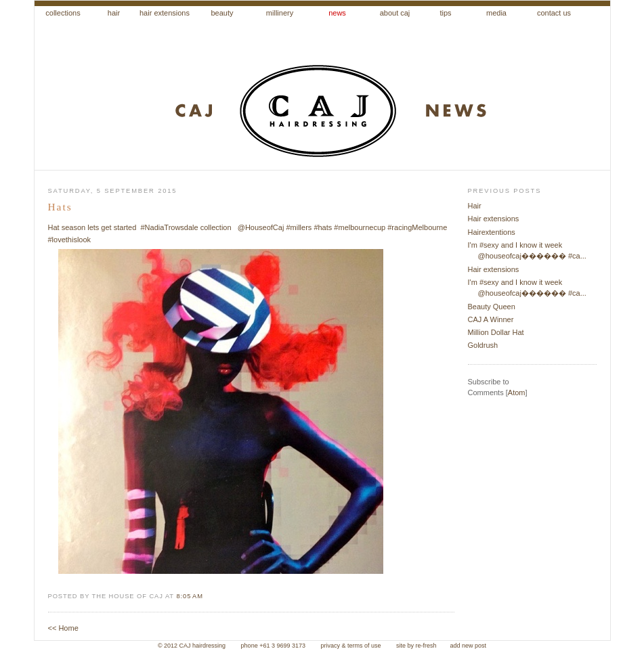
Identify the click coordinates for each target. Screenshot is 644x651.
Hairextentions (492, 232)
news (337, 13)
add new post (469, 646)
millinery (280, 13)
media (496, 13)
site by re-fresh (416, 646)
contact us (554, 13)
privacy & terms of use (351, 646)
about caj (395, 13)
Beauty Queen (492, 307)
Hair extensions (494, 219)
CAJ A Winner (491, 319)
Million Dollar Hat (496, 332)
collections (63, 13)
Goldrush (483, 345)
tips (445, 13)
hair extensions (165, 13)
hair (114, 13)
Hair (475, 206)
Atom (517, 392)
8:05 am (190, 596)
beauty (222, 13)
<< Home (63, 628)
